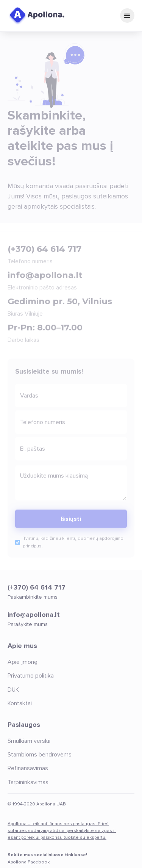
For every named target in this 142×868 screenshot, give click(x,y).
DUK (13, 694)
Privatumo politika (31, 680)
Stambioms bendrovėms (40, 759)
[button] (127, 16)
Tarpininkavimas (28, 786)
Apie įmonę (23, 666)
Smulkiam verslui (29, 745)
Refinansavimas (28, 773)
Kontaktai (20, 708)
